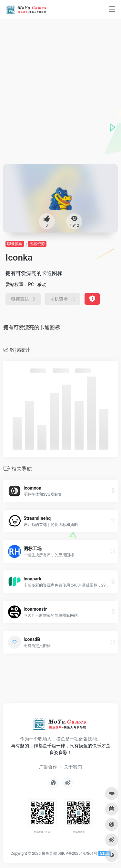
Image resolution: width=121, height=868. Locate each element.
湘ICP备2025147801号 (78, 854)
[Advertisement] (60, 100)
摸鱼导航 (49, 854)
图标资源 (37, 244)
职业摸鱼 (15, 244)
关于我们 (73, 767)
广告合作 (48, 767)
